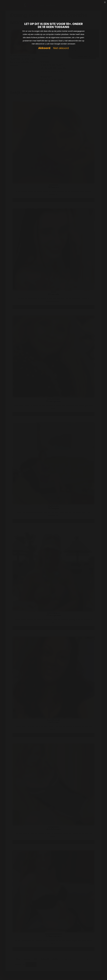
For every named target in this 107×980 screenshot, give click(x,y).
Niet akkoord (61, 48)
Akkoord (44, 48)
